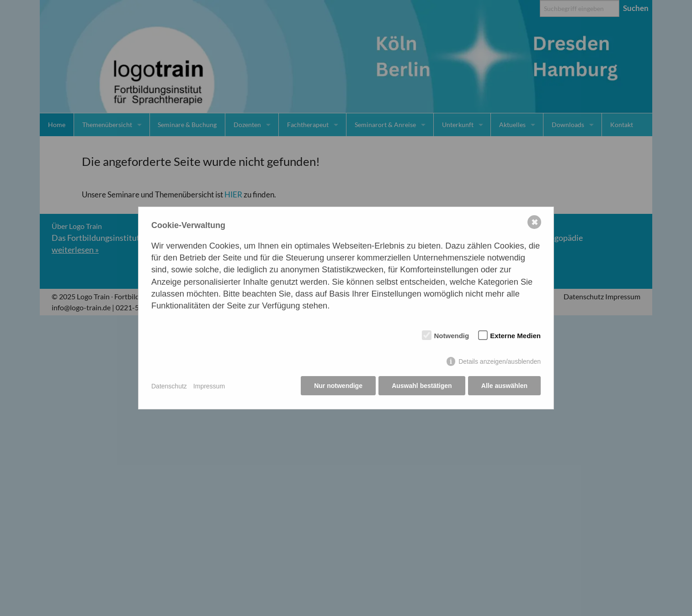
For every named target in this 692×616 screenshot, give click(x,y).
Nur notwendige (338, 386)
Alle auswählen (504, 386)
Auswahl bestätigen (421, 386)
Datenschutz (169, 386)
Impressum (209, 386)
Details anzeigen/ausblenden (500, 362)
